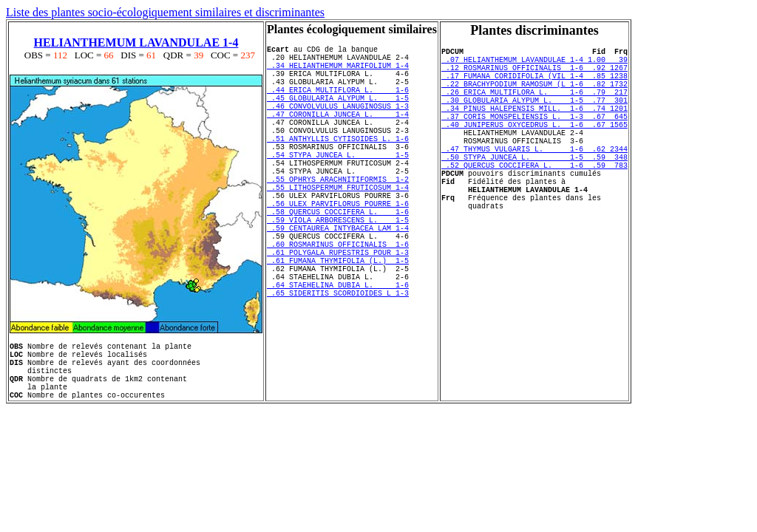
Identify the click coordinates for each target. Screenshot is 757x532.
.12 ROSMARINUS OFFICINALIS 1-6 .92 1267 (534, 74)
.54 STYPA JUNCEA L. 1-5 (338, 185)
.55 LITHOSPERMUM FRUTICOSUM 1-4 (338, 227)
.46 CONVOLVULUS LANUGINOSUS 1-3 (338, 123)
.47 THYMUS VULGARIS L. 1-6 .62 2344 (534, 177)
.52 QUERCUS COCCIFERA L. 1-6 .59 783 (534, 198)
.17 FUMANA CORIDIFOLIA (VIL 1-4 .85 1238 (534, 84)
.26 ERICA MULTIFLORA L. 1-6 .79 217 (534, 105)
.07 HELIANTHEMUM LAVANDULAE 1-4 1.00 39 (534, 64)
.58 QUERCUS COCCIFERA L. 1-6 (338, 258)
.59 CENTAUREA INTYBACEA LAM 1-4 (338, 279)
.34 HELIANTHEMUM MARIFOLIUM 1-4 (338, 72)
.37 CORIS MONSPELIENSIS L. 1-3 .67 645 (534, 136)
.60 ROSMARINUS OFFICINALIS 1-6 (338, 299)
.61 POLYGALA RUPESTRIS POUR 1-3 (338, 310)
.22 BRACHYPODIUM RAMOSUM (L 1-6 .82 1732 (534, 95)
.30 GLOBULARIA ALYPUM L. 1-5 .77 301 (534, 115)
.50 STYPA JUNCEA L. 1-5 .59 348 (534, 188)
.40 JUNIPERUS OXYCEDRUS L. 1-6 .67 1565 (534, 146)
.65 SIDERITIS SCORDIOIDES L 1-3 (338, 361)
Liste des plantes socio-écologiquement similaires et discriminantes (165, 12)
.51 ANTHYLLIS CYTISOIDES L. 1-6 (338, 165)
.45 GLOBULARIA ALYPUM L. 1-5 (338, 113)
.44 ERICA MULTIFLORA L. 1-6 (338, 103)
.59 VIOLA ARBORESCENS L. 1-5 (338, 268)
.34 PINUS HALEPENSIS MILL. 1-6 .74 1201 (534, 126)
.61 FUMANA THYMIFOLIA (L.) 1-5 (338, 320)
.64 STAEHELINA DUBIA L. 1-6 (338, 351)
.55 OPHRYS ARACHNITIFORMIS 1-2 (338, 216)
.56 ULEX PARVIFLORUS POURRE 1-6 (338, 248)
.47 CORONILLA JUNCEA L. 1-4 (338, 134)
